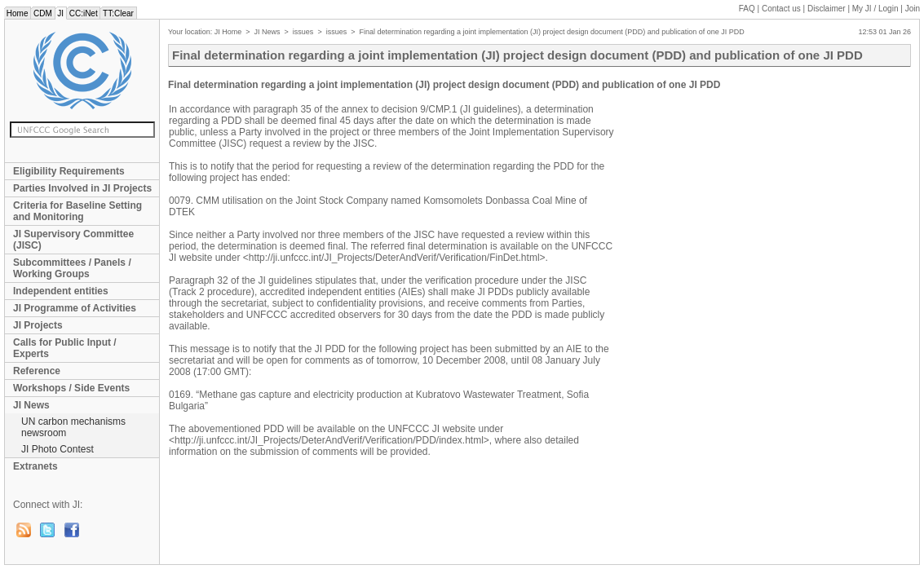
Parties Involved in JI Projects (82, 188)
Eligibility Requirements (69, 171)
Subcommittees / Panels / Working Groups (72, 268)
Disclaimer (827, 9)
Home (17, 13)
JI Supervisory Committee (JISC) (73, 240)
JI (61, 13)
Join (913, 9)
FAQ (747, 9)
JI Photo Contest (57, 449)
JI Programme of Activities (75, 308)
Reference (37, 371)
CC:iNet (84, 13)
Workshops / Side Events (71, 388)
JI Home (228, 32)
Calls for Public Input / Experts (65, 348)
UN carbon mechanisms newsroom (73, 427)
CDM (42, 13)
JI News (31, 405)
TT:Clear (118, 13)
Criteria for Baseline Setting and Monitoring (77, 211)
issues (303, 32)
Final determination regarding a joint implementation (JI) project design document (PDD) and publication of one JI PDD (551, 32)
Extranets (35, 466)
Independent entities (61, 291)
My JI (875, 9)
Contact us (781, 9)
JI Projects (38, 325)
